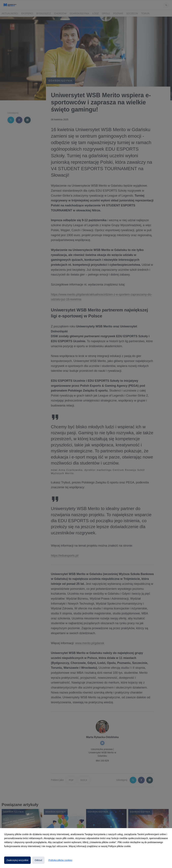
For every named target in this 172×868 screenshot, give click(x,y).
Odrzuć (38, 860)
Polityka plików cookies (60, 860)
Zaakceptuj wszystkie (17, 860)
